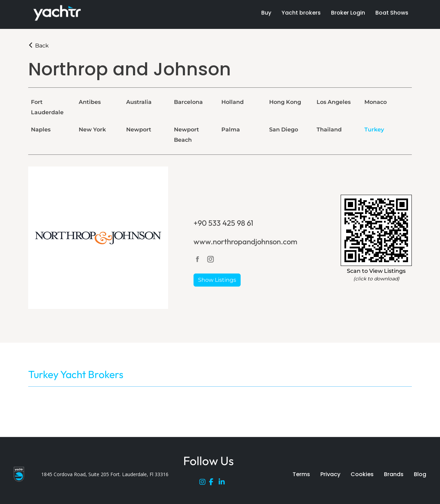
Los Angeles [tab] (334, 102)
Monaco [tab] (376, 102)
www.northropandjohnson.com (245, 242)
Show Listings (217, 280)
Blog (420, 474)
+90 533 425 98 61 (223, 223)
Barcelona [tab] (188, 102)
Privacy (330, 474)
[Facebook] (214, 483)
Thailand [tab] (329, 130)
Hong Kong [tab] (285, 102)
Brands (394, 474)
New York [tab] (92, 130)
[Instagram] (204, 483)
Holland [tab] (233, 102)
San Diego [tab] (284, 130)
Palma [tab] (231, 130)
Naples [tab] (41, 130)
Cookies (362, 474)
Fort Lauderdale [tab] (47, 107)
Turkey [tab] (374, 130)
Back (38, 46)
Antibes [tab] (90, 102)
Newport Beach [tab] (186, 135)
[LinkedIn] (223, 483)
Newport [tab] (139, 130)
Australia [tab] (139, 102)
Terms (301, 474)
